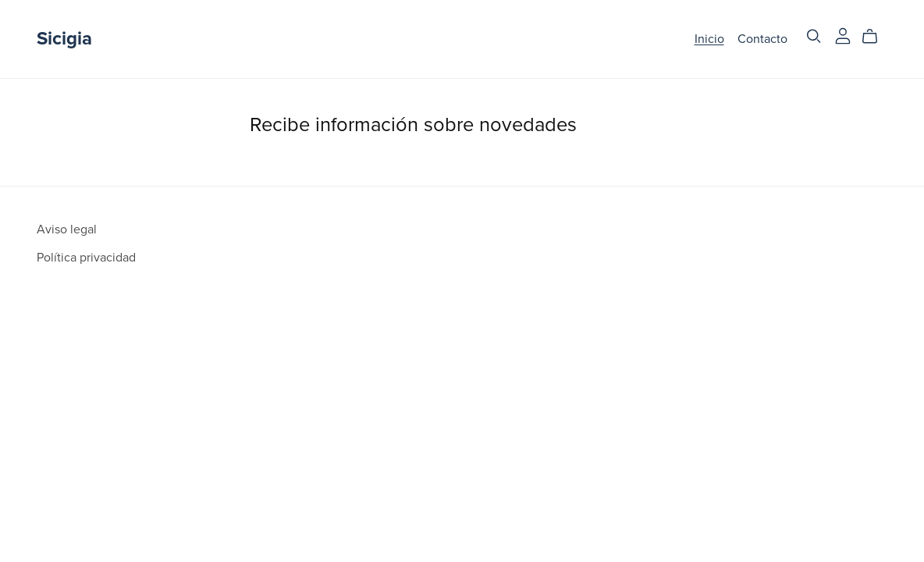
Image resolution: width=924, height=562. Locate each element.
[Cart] (876, 37)
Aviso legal (67, 229)
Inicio (709, 38)
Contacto (762, 38)
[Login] (843, 35)
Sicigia (64, 39)
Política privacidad (86, 258)
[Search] (814, 36)
